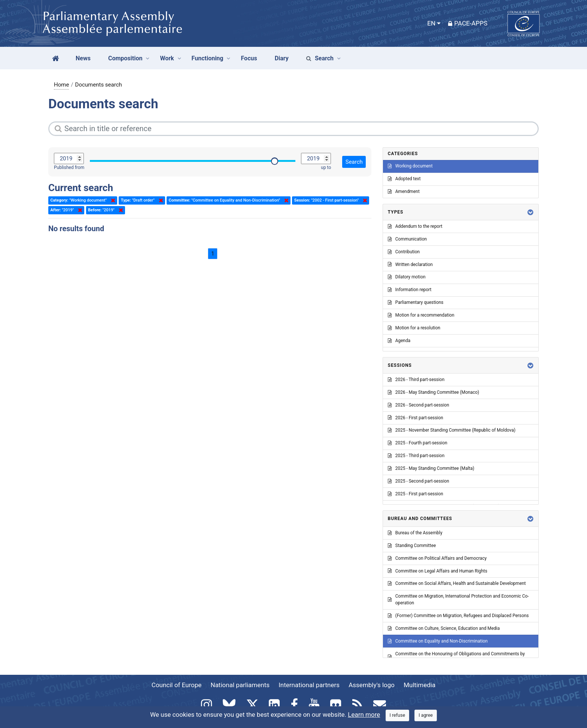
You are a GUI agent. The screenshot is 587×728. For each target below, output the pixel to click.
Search (320, 58)
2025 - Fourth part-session (418, 443)
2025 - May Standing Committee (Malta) (431, 468)
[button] (530, 212)
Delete (112, 200)
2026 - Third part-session (416, 380)
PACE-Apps (468, 23)
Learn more (364, 715)
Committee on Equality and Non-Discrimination (438, 641)
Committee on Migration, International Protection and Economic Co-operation (458, 599)
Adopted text (404, 179)
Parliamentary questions (416, 302)
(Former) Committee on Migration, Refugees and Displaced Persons (458, 616)
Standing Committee (412, 546)
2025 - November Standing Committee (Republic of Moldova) (452, 430)
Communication (407, 239)
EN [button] (431, 23)
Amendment (404, 191)
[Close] (398, 715)
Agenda (399, 341)
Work (167, 58)
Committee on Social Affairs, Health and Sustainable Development (457, 583)
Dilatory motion (407, 277)
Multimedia (419, 685)
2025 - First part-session (416, 494)
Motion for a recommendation (421, 315)
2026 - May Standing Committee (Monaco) (434, 392)
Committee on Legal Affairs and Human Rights (438, 571)
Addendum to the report (415, 226)
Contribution (404, 252)
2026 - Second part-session (419, 405)
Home (61, 85)
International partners (309, 685)
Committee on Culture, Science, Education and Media (444, 628)
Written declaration (410, 265)
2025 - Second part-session (419, 481)
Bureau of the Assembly (415, 533)
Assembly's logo (372, 685)
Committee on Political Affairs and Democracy (437, 558)
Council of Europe (177, 685)
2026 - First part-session (416, 418)
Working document (410, 166)
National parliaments (240, 685)
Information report (410, 290)
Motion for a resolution (414, 328)
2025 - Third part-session (416, 456)
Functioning (208, 58)
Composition (125, 58)
